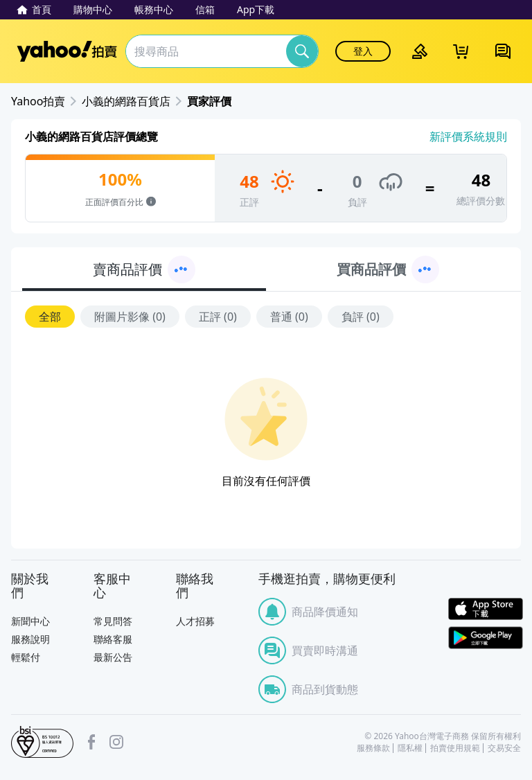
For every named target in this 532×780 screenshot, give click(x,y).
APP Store (486, 609)
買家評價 (209, 101)
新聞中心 (30, 621)
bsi (42, 742)
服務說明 (30, 639)
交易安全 (504, 748)
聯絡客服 (113, 639)
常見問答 (113, 621)
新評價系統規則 (468, 136)
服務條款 (373, 748)
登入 (363, 51)
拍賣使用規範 (455, 748)
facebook (91, 742)
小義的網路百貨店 (126, 101)
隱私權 (410, 748)
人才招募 (195, 621)
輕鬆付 (26, 657)
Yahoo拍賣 (67, 51)
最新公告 (113, 657)
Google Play (486, 638)
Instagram (116, 742)
